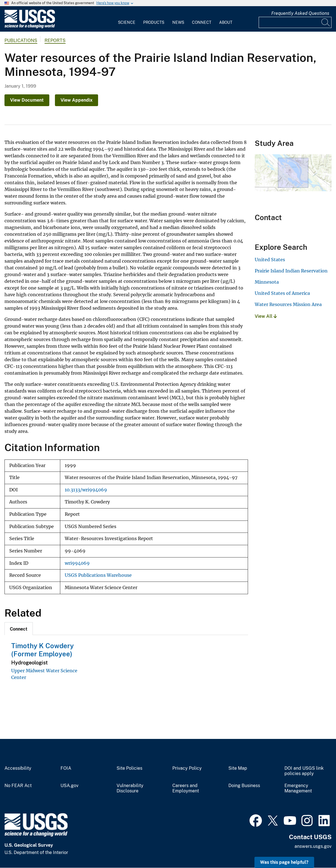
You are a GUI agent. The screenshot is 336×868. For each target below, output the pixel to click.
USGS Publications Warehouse (98, 575)
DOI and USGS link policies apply (304, 771)
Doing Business (244, 786)
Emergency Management (298, 788)
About (226, 22)
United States (270, 260)
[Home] (30, 27)
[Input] (295, 22)
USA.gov (69, 786)
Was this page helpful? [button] (284, 862)
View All (266, 316)
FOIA (66, 768)
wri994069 (77, 563)
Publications (21, 40)
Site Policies (129, 768)
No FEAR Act (18, 786)
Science (127, 22)
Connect (202, 22)
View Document (27, 100)
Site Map (238, 768)
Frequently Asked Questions (300, 13)
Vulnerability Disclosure (130, 788)
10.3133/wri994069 (86, 490)
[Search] (326, 22)
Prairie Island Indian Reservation (291, 271)
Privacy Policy (187, 768)
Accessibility (18, 768)
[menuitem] (127, 19)
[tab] (19, 629)
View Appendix (77, 100)
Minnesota (267, 282)
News (178, 22)
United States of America (282, 293)
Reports (55, 40)
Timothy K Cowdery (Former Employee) (42, 650)
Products (154, 22)
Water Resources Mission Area (288, 304)
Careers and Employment (186, 788)
